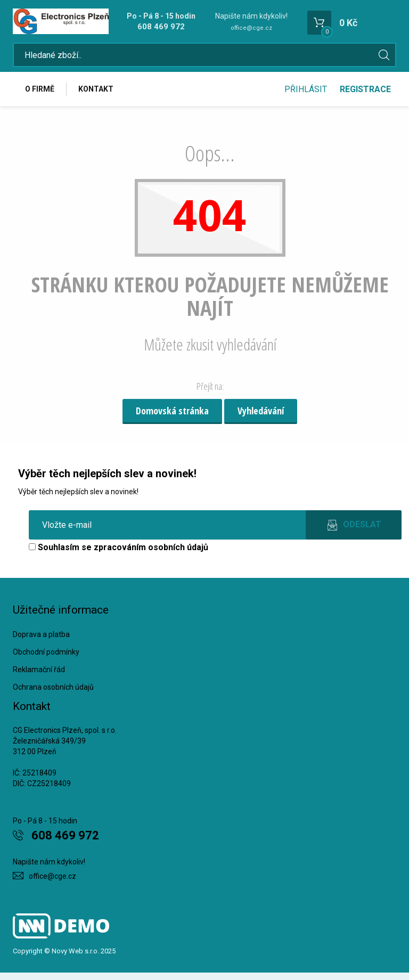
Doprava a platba (41, 634)
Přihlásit (306, 89)
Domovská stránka (172, 411)
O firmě (40, 89)
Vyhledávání (261, 411)
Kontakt (96, 89)
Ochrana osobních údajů (53, 687)
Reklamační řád (39, 669)
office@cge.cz (251, 28)
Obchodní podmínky (46, 652)
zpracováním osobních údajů (151, 547)
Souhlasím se (118, 547)
